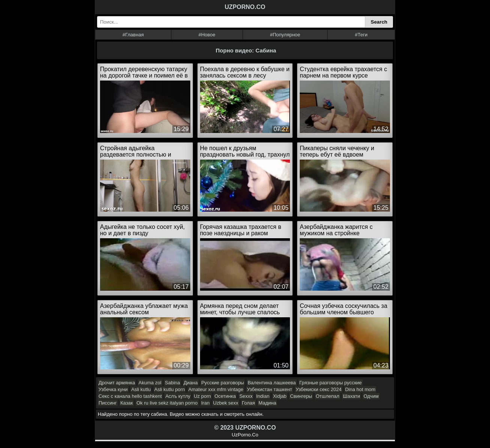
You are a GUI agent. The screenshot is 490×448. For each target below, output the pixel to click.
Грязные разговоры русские (331, 383)
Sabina (172, 383)
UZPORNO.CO (245, 7)
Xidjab (280, 396)
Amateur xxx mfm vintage (216, 389)
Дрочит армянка (117, 383)
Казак (127, 403)
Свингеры (301, 396)
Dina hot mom (360, 389)
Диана (191, 383)
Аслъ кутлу (178, 396)
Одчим (371, 396)
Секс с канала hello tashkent (130, 396)
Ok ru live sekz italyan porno (167, 403)
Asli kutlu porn (170, 389)
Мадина (267, 403)
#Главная (133, 35)
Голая (249, 403)
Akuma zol (150, 383)
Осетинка (225, 396)
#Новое (207, 35)
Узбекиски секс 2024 (318, 389)
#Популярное (285, 35)
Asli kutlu (141, 389)
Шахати (351, 396)
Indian (263, 396)
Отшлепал (328, 396)
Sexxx (246, 396)
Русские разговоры (223, 383)
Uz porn (202, 396)
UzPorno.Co (245, 435)
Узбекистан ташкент (270, 389)
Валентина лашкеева (272, 383)
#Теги (361, 35)
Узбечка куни (113, 389)
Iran (205, 403)
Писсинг (108, 403)
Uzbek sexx (226, 403)
